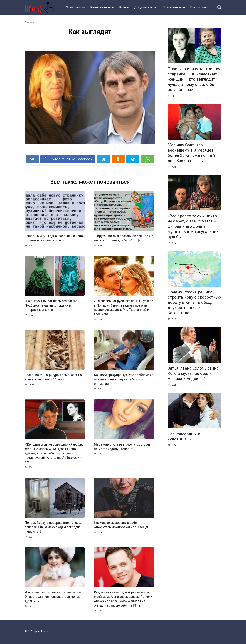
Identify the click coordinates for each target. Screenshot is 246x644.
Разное (124, 7)
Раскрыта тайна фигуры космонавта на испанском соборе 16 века (53, 377)
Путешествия (199, 7)
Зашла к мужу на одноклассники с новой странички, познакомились (55, 238)
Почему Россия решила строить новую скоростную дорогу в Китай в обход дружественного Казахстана (194, 302)
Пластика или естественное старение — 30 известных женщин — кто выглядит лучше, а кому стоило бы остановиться (195, 79)
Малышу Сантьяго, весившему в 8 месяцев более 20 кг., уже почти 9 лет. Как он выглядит (192, 153)
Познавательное (174, 7)
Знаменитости (76, 7)
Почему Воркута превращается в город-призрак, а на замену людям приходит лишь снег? (54, 527)
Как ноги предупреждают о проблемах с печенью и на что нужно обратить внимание (124, 379)
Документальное (146, 7)
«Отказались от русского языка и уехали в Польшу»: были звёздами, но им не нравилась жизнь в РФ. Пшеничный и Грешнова (124, 308)
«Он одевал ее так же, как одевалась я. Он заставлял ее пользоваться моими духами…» (53, 597)
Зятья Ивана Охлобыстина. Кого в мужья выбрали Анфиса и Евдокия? (194, 373)
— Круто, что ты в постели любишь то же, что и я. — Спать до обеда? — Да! (124, 238)
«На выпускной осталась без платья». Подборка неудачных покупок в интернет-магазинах (52, 305)
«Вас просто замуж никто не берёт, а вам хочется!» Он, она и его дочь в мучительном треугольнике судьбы (194, 226)
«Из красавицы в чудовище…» (184, 436)
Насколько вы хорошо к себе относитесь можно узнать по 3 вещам (122, 525)
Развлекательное (102, 7)
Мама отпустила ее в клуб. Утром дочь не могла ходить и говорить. (122, 447)
